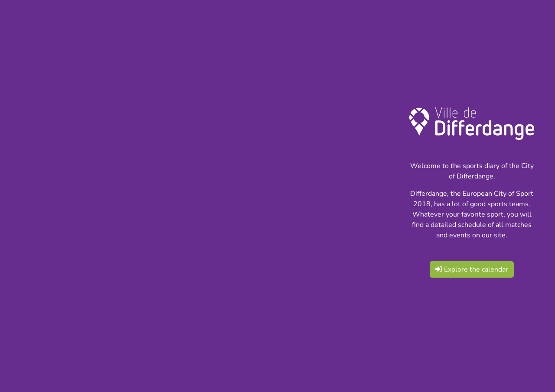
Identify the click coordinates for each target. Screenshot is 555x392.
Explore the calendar (472, 269)
